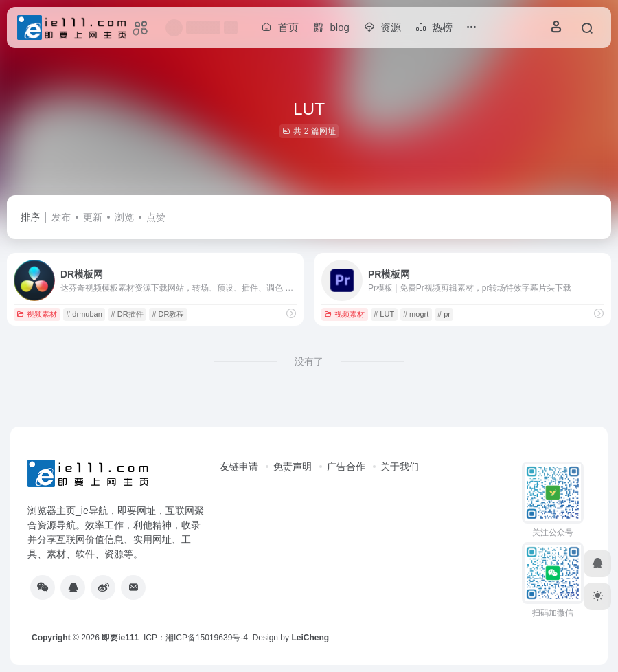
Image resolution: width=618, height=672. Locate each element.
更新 (93, 217)
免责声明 (293, 467)
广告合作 (346, 467)
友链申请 (239, 467)
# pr (444, 314)
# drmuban (84, 314)
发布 (61, 217)
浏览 (124, 217)
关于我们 (400, 467)
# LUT (384, 314)
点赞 (156, 217)
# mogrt (416, 314)
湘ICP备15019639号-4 (207, 638)
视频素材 (37, 314)
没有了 (309, 361)
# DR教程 (168, 314)
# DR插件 (127, 314)
